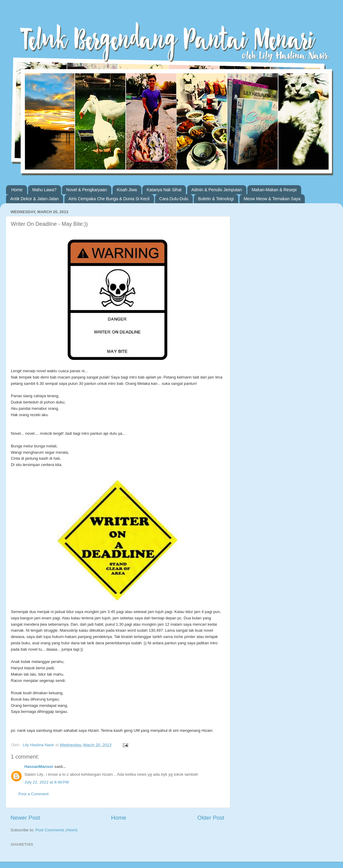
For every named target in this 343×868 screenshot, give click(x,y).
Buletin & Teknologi (216, 199)
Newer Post (25, 818)
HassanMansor (39, 767)
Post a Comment (34, 794)
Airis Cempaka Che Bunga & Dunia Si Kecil (109, 199)
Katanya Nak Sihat (164, 190)
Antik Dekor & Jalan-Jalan (34, 199)
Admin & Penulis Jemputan (217, 190)
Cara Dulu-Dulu (174, 199)
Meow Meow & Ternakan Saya (272, 199)
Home (17, 190)
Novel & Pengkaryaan (87, 190)
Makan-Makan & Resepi (274, 190)
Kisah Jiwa (127, 190)
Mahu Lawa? (44, 190)
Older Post (211, 818)
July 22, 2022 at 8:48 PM (46, 782)
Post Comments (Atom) (57, 830)
